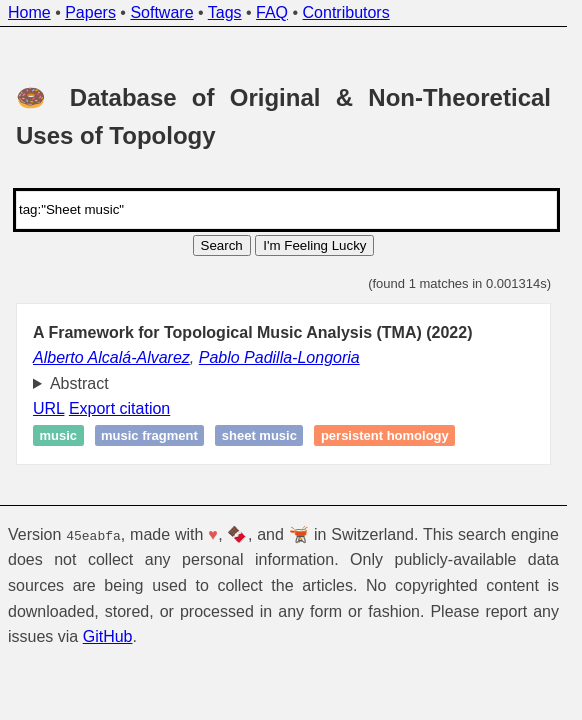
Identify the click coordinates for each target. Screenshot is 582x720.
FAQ (272, 12)
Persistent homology (385, 435)
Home (29, 12)
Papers (90, 12)
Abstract (79, 383)
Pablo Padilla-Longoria (279, 357)
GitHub (108, 636)
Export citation (119, 408)
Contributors (346, 12)
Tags (225, 12)
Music (59, 435)
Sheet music (259, 435)
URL (48, 408)
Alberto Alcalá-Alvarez (111, 357)
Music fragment (149, 435)
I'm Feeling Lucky (314, 245)
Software (161, 12)
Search (222, 245)
